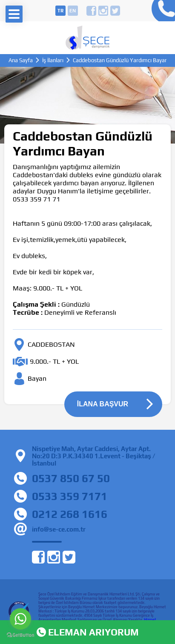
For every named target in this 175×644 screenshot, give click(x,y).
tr (60, 11)
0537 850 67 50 (71, 478)
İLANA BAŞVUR (103, 404)
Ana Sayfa (21, 60)
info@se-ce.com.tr (59, 529)
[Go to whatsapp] (20, 619)
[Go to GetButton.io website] (20, 635)
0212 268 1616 (70, 514)
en (73, 11)
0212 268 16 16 (161, 11)
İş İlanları (53, 60)
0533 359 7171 (70, 496)
